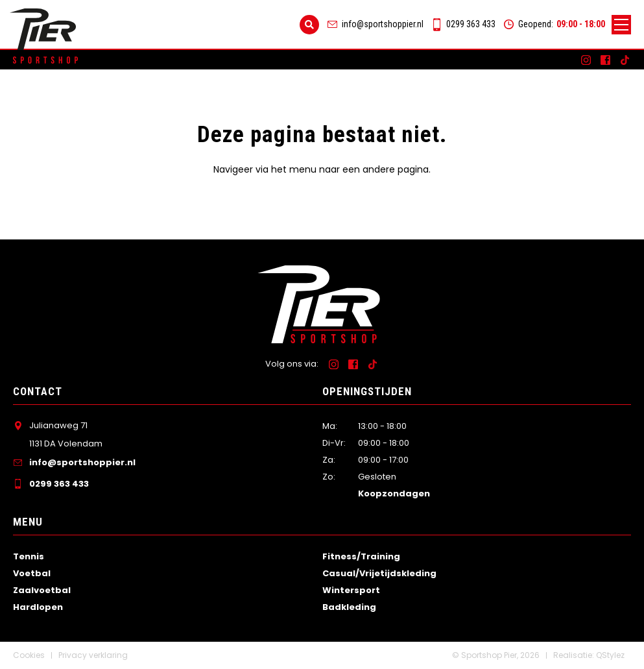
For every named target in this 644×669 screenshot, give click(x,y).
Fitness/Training (361, 556)
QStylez (610, 655)
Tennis (29, 556)
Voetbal (32, 573)
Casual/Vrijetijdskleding (379, 573)
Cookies (29, 655)
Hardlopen (38, 607)
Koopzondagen (394, 493)
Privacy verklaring (93, 655)
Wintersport (351, 590)
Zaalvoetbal (42, 590)
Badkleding (349, 607)
